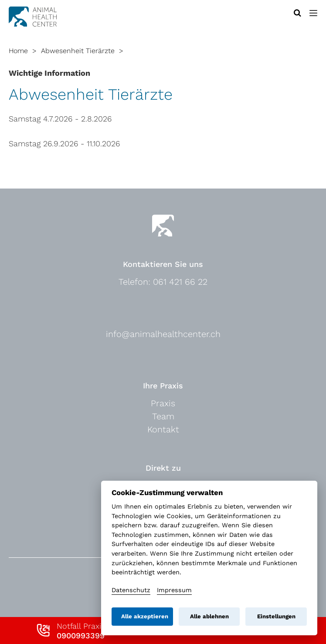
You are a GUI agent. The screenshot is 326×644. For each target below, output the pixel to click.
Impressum (174, 590)
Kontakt (163, 429)
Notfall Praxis (81, 631)
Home (18, 51)
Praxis (163, 403)
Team (163, 416)
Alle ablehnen (209, 616)
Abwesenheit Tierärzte (78, 51)
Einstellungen (276, 616)
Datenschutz (131, 590)
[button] (313, 13)
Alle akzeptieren (145, 616)
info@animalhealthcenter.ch (163, 334)
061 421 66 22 (180, 282)
